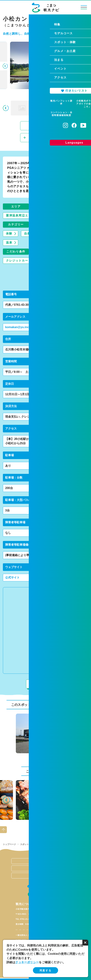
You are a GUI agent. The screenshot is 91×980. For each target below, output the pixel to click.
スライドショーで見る (44, 126)
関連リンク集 (46, 868)
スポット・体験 (28, 844)
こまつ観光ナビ (46, 8)
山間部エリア (56, 215)
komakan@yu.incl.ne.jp (21, 327)
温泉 (9, 243)
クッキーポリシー (27, 962)
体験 (9, 234)
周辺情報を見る (45, 684)
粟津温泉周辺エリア (20, 215)
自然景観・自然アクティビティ (46, 234)
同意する (45, 970)
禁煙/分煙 (55, 261)
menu (84, 7)
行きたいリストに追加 (47, 138)
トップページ (9, 844)
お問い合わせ (46, 876)
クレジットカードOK (21, 261)
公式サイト (12, 577)
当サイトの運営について (46, 861)
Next (86, 66)
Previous (5, 66)
